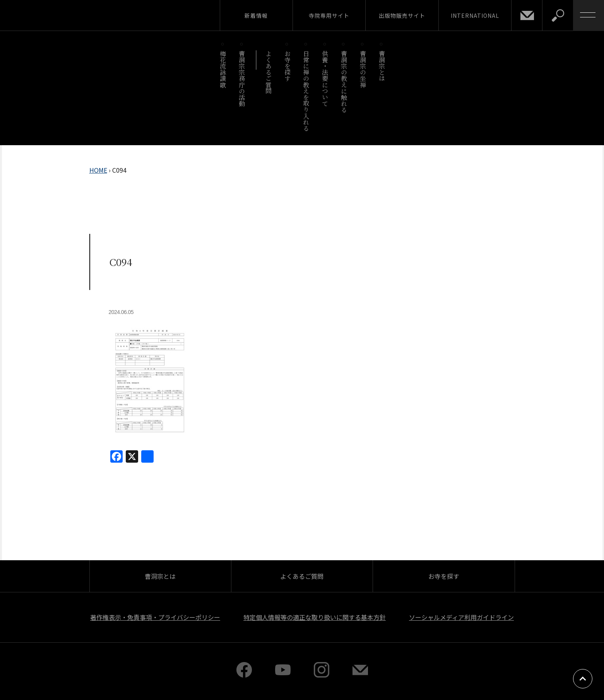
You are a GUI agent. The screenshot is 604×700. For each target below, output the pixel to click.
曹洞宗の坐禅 (363, 69)
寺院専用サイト (329, 15)
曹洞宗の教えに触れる (344, 81)
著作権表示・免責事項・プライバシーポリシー (155, 617)
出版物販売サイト (402, 15)
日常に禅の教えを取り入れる (306, 91)
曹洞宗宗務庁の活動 (242, 78)
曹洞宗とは (382, 66)
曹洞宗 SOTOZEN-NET (72, 15)
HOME (98, 170)
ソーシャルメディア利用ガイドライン (461, 617)
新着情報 (256, 15)
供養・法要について (325, 78)
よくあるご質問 (268, 72)
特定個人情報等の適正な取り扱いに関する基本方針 (315, 617)
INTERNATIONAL (475, 15)
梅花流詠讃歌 (223, 69)
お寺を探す (287, 66)
